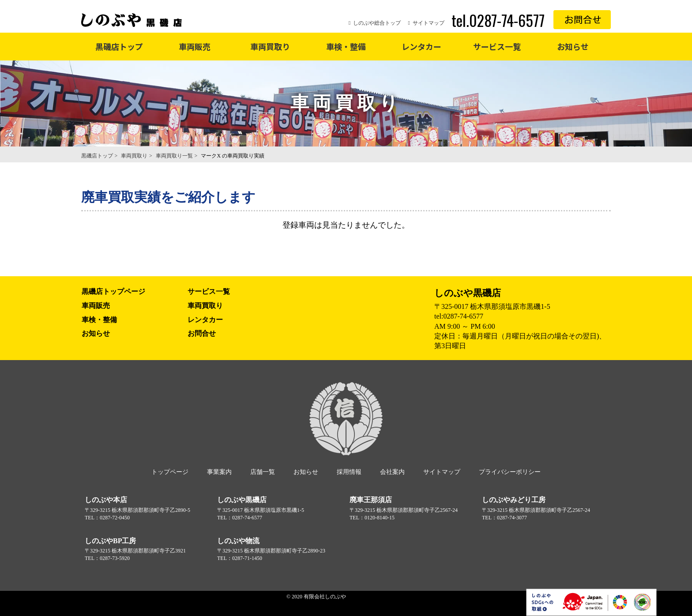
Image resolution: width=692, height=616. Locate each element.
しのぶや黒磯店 (242, 500)
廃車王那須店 (371, 500)
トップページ (170, 472)
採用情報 (349, 472)
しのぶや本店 (106, 500)
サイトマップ (429, 23)
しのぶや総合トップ (377, 23)
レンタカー (421, 46)
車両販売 (195, 46)
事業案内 (219, 472)
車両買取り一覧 (174, 156)
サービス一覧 (497, 46)
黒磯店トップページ (113, 291)
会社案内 (392, 472)
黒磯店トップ (119, 46)
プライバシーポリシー (510, 472)
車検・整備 (346, 46)
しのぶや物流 (238, 541)
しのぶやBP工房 (110, 541)
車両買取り (270, 46)
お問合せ (202, 333)
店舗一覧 (263, 472)
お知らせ (573, 46)
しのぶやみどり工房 (514, 500)
